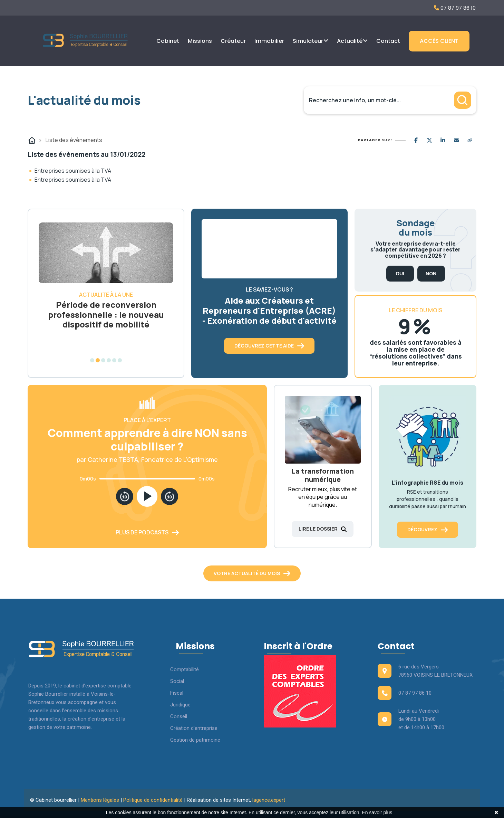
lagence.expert (269, 800)
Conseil (179, 716)
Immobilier (269, 41)
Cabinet (168, 41)
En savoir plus (377, 812)
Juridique (180, 705)
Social (177, 681)
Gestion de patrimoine (195, 740)
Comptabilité (185, 669)
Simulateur (308, 41)
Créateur (233, 41)
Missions (200, 41)
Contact (388, 41)
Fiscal (177, 693)
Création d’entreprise (194, 728)
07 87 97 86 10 (455, 8)
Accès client (439, 41)
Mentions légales (100, 800)
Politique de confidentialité (153, 800)
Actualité (350, 41)
